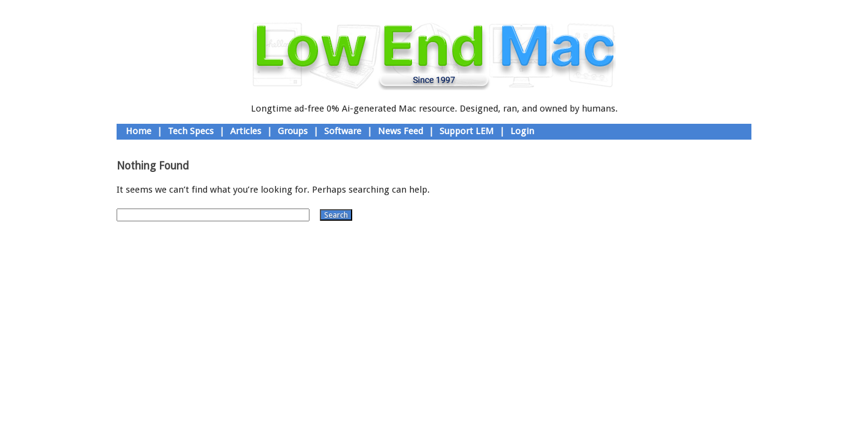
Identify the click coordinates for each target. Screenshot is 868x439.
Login (522, 131)
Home (139, 131)
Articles (246, 131)
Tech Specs (191, 131)
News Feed (400, 131)
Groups (293, 131)
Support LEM (467, 131)
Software (343, 131)
